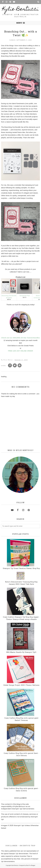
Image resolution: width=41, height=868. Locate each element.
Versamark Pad (25, 296)
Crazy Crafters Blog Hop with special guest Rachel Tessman (21, 719)
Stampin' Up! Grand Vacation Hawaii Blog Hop (21, 569)
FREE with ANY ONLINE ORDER (20, 351)
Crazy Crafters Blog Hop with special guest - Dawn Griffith (21, 790)
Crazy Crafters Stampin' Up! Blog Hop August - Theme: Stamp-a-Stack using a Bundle (21, 618)
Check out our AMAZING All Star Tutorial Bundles (21, 338)
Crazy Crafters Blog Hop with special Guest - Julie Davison (21, 755)
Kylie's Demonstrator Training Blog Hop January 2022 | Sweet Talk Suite (21, 583)
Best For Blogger (31, 865)
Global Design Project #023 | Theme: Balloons (21, 685)
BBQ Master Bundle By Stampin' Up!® (21, 652)
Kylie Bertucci (20, 10)
